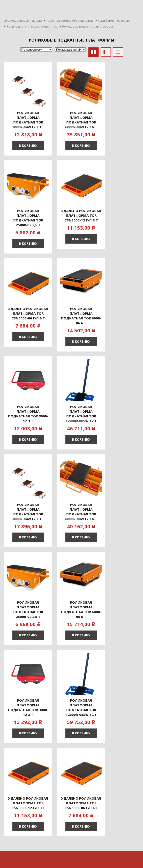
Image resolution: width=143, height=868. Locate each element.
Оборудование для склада (23, 21)
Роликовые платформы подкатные (32, 26)
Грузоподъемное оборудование (70, 21)
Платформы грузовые (114, 21)
